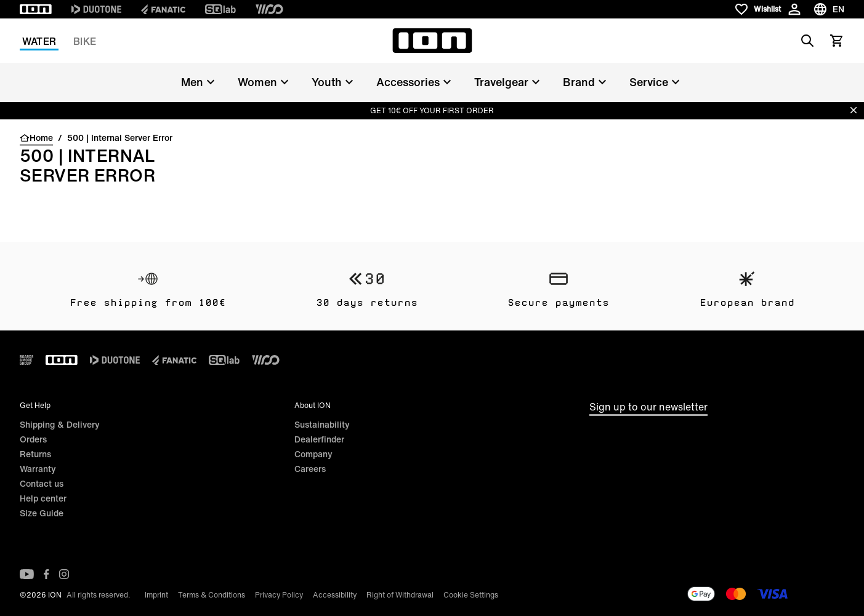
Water (39, 41)
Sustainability (322, 424)
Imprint (156, 595)
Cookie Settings (471, 595)
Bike (85, 41)
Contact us (42, 483)
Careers (310, 469)
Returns (35, 454)
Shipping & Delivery (60, 424)
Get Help (35, 405)
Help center (43, 498)
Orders (33, 439)
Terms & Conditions (212, 595)
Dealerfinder (319, 439)
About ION (313, 405)
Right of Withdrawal (400, 595)
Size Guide (42, 513)
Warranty (38, 469)
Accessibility (335, 595)
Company (313, 454)
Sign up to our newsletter (648, 407)
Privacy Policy (279, 595)
